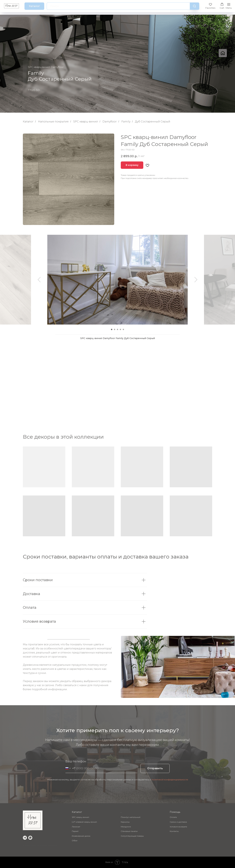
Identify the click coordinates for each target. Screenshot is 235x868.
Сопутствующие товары (132, 836)
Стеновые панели (129, 831)
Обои (75, 840)
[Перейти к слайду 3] (117, 329)
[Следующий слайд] (196, 280)
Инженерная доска (81, 836)
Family (126, 122)
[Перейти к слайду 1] (112, 329)
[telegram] (25, 838)
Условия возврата (178, 827)
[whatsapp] (30, 838)
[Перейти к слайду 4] (120, 329)
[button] (210, 6)
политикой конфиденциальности (170, 780)
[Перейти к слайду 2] (115, 329)
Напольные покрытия (53, 122)
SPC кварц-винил (86, 122)
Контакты (174, 831)
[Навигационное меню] (229, 6)
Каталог (28, 122)
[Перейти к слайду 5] (123, 329)
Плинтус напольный (131, 817)
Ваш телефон (76, 761)
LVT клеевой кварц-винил (84, 822)
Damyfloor (110, 122)
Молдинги (126, 827)
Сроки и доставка (178, 822)
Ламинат (76, 827)
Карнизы (125, 822)
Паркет (75, 831)
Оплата (173, 817)
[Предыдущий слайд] (39, 280)
